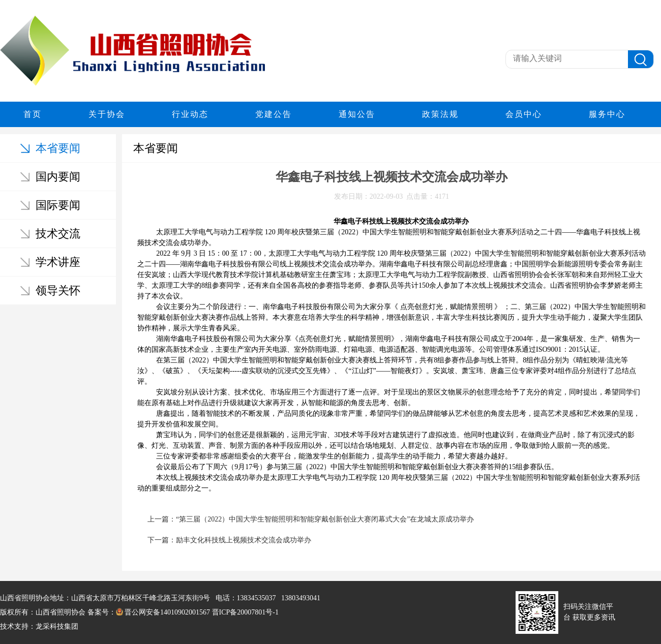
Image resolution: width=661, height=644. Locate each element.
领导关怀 (58, 290)
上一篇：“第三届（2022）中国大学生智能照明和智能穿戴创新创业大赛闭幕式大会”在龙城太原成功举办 (311, 519)
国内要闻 (58, 177)
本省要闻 (58, 148)
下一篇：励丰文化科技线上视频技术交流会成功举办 (229, 540)
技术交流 (58, 234)
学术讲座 (58, 262)
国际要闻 (58, 205)
